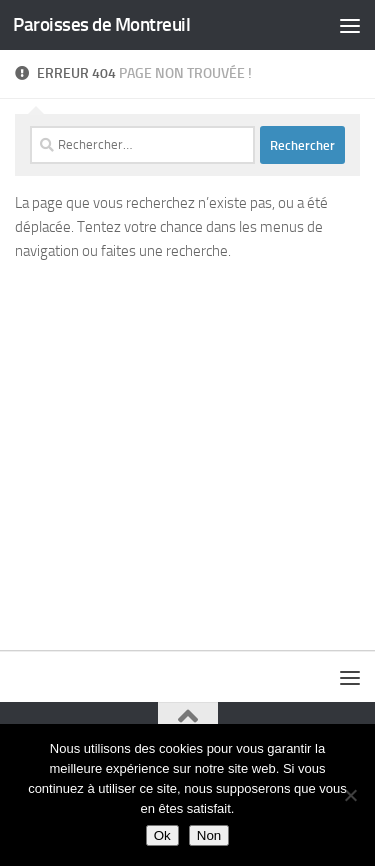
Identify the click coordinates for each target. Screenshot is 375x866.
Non (209, 835)
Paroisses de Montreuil (101, 24)
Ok (162, 835)
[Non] (350, 795)
